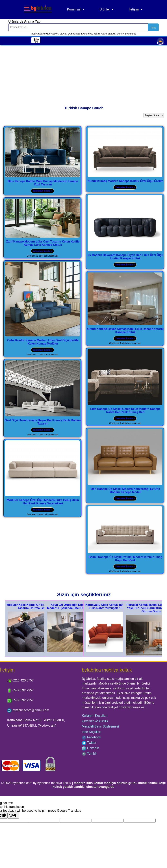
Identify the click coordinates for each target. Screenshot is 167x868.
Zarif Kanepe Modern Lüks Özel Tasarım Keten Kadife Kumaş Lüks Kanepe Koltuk (43, 243)
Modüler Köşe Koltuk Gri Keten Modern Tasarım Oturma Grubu (33, 606)
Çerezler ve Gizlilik (95, 721)
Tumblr (89, 754)
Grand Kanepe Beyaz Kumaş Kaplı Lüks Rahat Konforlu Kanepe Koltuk (125, 331)
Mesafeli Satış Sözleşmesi (100, 726)
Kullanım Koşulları (95, 716)
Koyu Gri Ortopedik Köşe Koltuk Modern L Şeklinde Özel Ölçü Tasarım (73, 606)
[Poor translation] (13, 816)
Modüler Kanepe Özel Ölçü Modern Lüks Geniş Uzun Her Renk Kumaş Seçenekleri (43, 502)
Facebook (91, 737)
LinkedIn (90, 748)
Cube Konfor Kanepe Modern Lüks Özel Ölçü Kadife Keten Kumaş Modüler (43, 342)
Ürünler (105, 9)
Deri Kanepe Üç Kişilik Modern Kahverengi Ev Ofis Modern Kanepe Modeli (125, 491)
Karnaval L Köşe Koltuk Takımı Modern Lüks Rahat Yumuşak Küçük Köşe (112, 606)
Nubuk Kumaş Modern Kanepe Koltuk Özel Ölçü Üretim (125, 181)
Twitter (89, 743)
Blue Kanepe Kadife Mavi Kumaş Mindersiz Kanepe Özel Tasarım (43, 183)
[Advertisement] (83, 72)
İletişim (134, 9)
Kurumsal (74, 9)
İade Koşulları (92, 732)
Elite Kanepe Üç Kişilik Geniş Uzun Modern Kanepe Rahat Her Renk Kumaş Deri (125, 411)
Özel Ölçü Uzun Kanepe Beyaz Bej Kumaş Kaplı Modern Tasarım (43, 422)
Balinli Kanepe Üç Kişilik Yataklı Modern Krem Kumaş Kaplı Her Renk (125, 559)
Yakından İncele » (42, 191)
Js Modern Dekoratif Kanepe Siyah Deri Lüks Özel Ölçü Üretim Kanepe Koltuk (125, 257)
